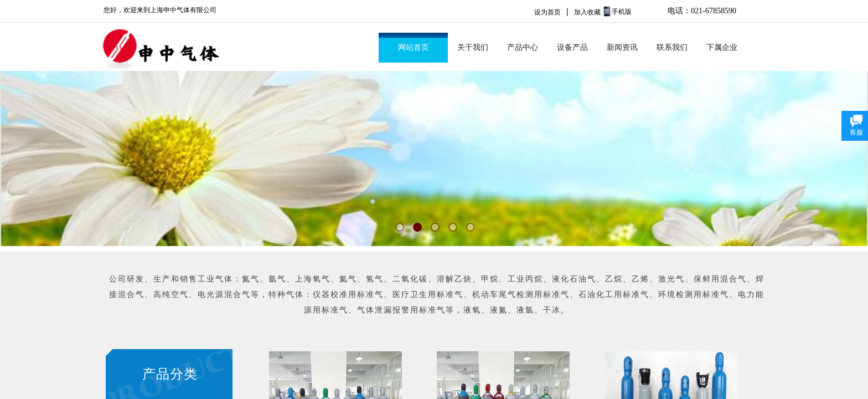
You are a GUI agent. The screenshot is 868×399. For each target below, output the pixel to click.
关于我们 (473, 47)
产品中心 (523, 47)
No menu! (647, 18)
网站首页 (414, 47)
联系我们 (672, 47)
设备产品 (572, 47)
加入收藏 (587, 12)
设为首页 (547, 12)
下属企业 (722, 47)
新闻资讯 (622, 47)
